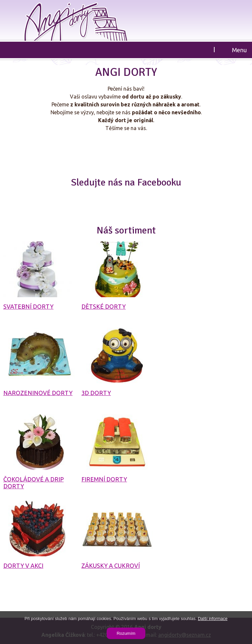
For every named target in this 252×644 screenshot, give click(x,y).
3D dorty (96, 393)
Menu (239, 50)
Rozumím (126, 633)
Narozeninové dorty (38, 393)
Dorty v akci (23, 566)
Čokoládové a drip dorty (33, 483)
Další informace (213, 619)
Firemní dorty (104, 479)
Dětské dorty (104, 306)
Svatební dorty (28, 306)
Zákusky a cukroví (111, 566)
